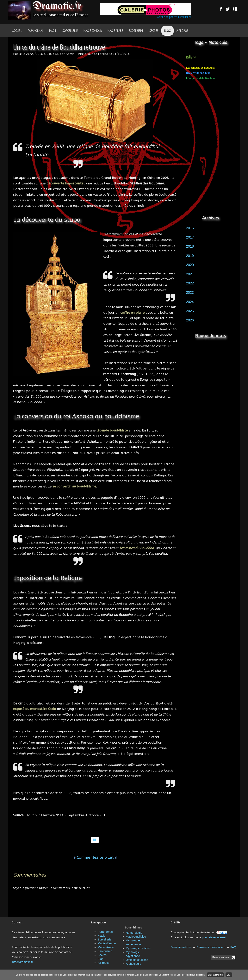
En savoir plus (215, 975)
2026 (190, 320)
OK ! (229, 975)
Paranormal (36, 31)
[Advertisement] (210, 149)
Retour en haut (221, 957)
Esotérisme (136, 31)
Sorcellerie (70, 31)
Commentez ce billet (95, 857)
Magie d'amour (93, 31)
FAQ (233, 947)
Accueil (17, 31)
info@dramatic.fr (22, 962)
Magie (53, 31)
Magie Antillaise (136, 937)
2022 (190, 283)
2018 (190, 246)
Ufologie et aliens (137, 960)
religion (192, 57)
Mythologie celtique (138, 948)
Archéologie (133, 964)
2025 (190, 311)
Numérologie (134, 933)
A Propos (183, 31)
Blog (167, 31)
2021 (190, 274)
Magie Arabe (115, 31)
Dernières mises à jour (211, 947)
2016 (190, 228)
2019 (190, 256)
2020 (190, 265)
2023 (190, 293)
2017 (190, 237)
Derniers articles (181, 947)
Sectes (154, 31)
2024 (190, 302)
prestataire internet (214, 937)
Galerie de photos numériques (174, 17)
